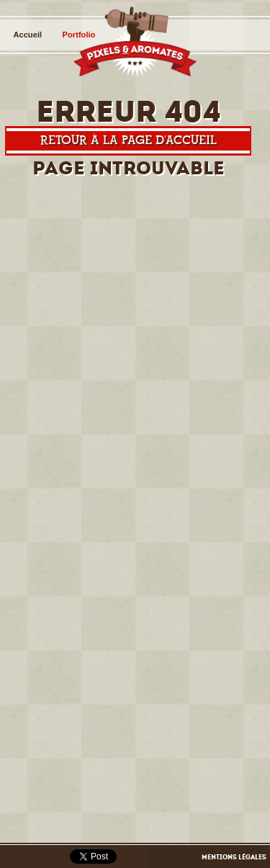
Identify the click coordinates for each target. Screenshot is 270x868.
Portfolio (79, 35)
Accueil (27, 35)
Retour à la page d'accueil (129, 140)
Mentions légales (234, 857)
